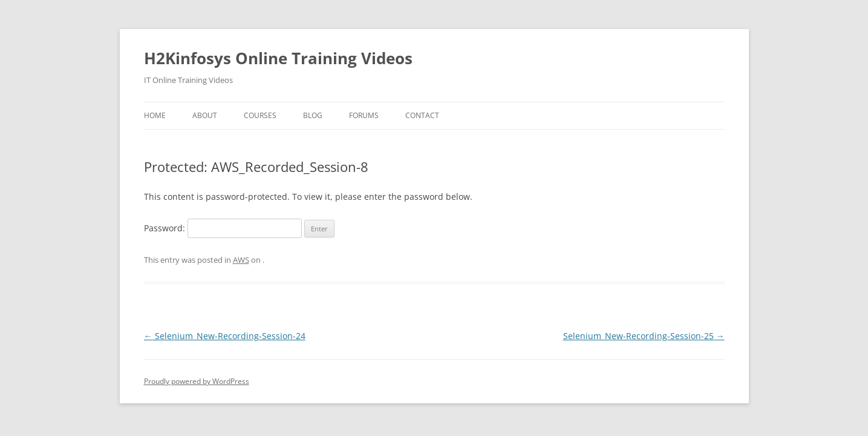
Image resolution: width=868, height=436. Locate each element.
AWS (241, 260)
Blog (313, 115)
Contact (422, 115)
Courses (260, 115)
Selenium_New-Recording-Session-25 (644, 336)
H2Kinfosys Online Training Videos (278, 58)
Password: (223, 228)
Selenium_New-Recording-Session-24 (225, 336)
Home (155, 115)
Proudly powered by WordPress (197, 381)
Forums (364, 115)
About (205, 115)
